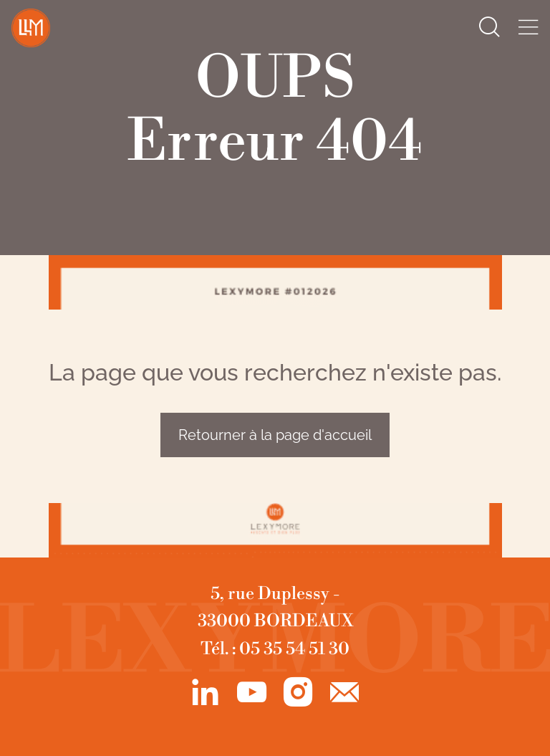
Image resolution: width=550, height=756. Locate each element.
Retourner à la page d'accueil (275, 435)
